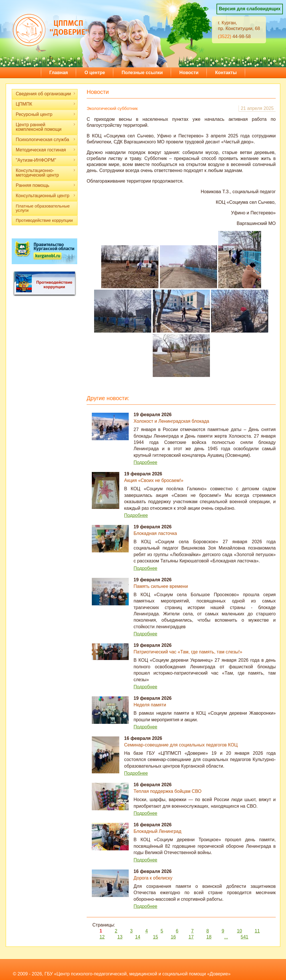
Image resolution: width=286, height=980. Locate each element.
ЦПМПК (46, 104)
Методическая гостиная (46, 150)
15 (156, 937)
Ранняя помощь (46, 185)
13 (120, 937)
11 (257, 931)
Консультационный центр (46, 196)
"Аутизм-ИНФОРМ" (46, 160)
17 (191, 937)
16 (173, 937)
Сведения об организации (46, 94)
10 (239, 931)
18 (209, 937)
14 (138, 937)
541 (245, 937)
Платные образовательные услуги (43, 208)
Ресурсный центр (46, 114)
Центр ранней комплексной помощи (46, 127)
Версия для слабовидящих (250, 9)
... (226, 937)
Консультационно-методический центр (46, 173)
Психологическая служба (46, 140)
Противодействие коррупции (44, 220)
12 (102, 937)
